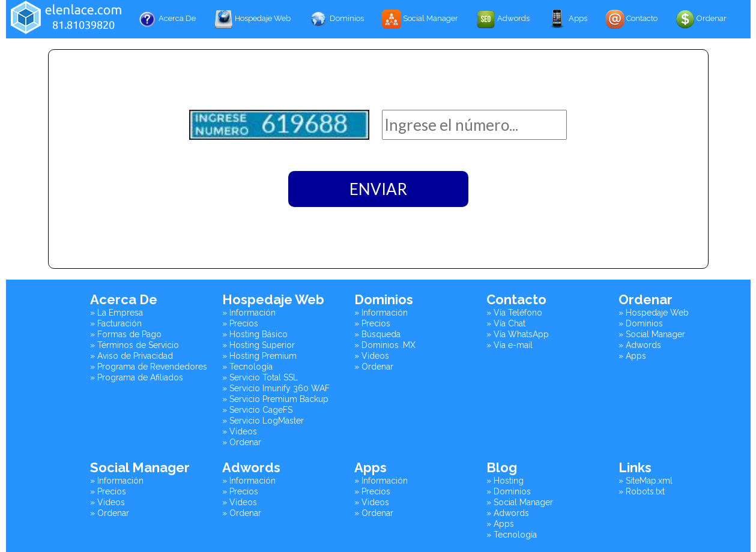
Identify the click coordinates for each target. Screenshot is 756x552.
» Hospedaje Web (654, 313)
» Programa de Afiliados (137, 377)
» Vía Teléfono (514, 313)
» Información (249, 313)
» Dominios (641, 323)
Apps (567, 19)
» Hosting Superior (259, 345)
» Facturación (116, 323)
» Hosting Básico (255, 334)
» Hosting (505, 481)
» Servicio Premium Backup (275, 399)
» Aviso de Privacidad (132, 356)
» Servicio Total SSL (260, 377)
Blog (502, 467)
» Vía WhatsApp (518, 334)
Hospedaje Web (252, 19)
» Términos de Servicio (135, 345)
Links (635, 467)
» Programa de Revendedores (149, 367)
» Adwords (640, 345)
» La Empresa (116, 313)
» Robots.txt (642, 491)
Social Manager (420, 19)
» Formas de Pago (126, 334)
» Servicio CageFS (257, 410)
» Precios (240, 323)
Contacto (631, 19)
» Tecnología (247, 367)
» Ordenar (242, 442)
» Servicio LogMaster (263, 421)
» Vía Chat (506, 323)
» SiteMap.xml (646, 481)
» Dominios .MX (385, 345)
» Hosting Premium (259, 356)
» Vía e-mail (510, 345)
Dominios (336, 19)
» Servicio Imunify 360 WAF (276, 388)
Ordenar (701, 19)
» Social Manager (652, 334)
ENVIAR (378, 189)
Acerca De (167, 19)
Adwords (503, 19)
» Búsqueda (377, 334)
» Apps (632, 356)
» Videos (240, 431)
